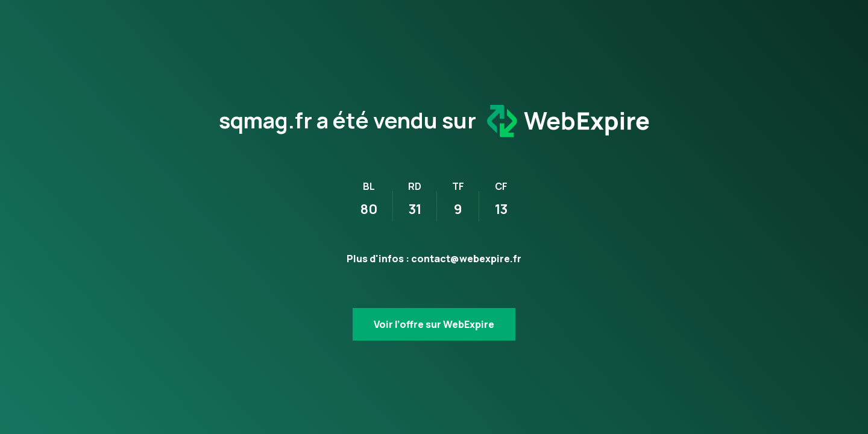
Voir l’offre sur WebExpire (434, 324)
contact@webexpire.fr (466, 259)
